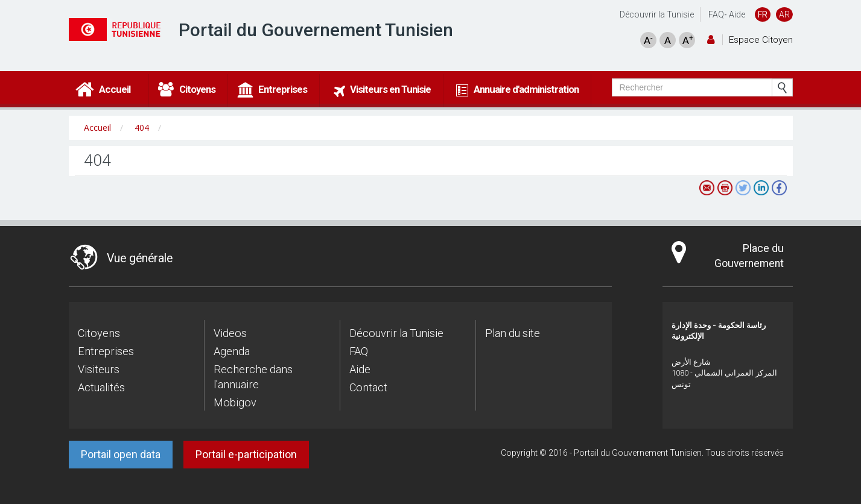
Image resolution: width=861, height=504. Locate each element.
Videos (230, 333)
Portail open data (121, 454)
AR (784, 14)
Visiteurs (99, 369)
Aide (737, 14)
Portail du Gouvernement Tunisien (316, 30)
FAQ (716, 14)
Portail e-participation (246, 454)
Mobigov (235, 402)
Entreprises (106, 351)
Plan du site (513, 333)
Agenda (232, 351)
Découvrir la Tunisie (657, 14)
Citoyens (99, 333)
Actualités (101, 387)
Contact (368, 387)
